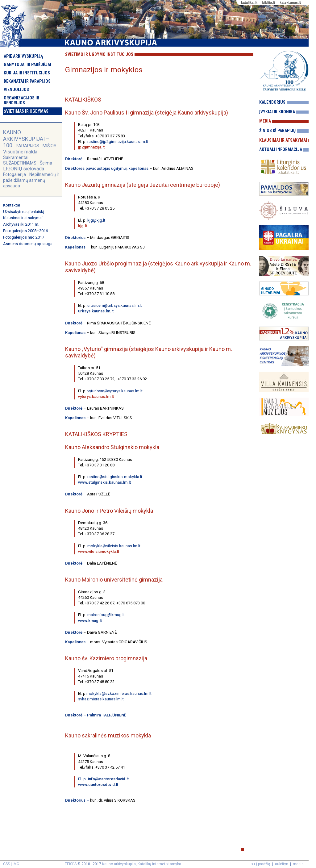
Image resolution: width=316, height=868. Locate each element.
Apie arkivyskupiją (23, 56)
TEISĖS (71, 864)
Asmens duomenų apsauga (28, 244)
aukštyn (282, 864)
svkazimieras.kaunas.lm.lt (101, 699)
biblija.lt (268, 2)
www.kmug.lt (90, 621)
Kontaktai (12, 205)
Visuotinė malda (20, 152)
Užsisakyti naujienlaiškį (24, 212)
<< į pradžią (261, 864)
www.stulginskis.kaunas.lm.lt (104, 482)
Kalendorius (272, 102)
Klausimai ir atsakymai (23, 218)
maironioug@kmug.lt (106, 615)
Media (265, 121)
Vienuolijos (16, 90)
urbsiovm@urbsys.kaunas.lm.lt (115, 305)
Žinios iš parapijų (277, 131)
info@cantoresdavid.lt (108, 779)
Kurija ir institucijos (27, 73)
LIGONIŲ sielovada (24, 169)
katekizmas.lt (290, 2)
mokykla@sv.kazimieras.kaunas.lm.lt (119, 693)
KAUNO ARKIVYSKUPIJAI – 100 (26, 139)
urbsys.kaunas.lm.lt (96, 311)
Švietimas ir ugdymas (26, 111)
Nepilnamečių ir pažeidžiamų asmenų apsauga (31, 180)
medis (298, 864)
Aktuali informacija (281, 149)
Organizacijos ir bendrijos (21, 100)
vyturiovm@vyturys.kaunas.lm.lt (115, 391)
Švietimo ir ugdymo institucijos (99, 54)
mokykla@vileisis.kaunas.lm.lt (114, 546)
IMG (16, 864)
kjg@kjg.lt (96, 220)
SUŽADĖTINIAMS (20, 163)
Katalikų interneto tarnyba (159, 864)
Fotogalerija (15, 174)
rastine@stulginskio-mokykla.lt (115, 477)
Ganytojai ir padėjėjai (27, 65)
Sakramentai (16, 157)
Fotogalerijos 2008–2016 (25, 231)
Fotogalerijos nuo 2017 (24, 237)
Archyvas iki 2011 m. (21, 224)
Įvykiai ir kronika (277, 112)
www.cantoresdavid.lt (98, 785)
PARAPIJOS (27, 146)
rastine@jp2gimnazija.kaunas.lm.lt (118, 142)
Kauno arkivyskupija (119, 864)
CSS (6, 864)
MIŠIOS (50, 146)
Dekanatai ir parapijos (27, 81)
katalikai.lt (249, 2)
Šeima (46, 163)
